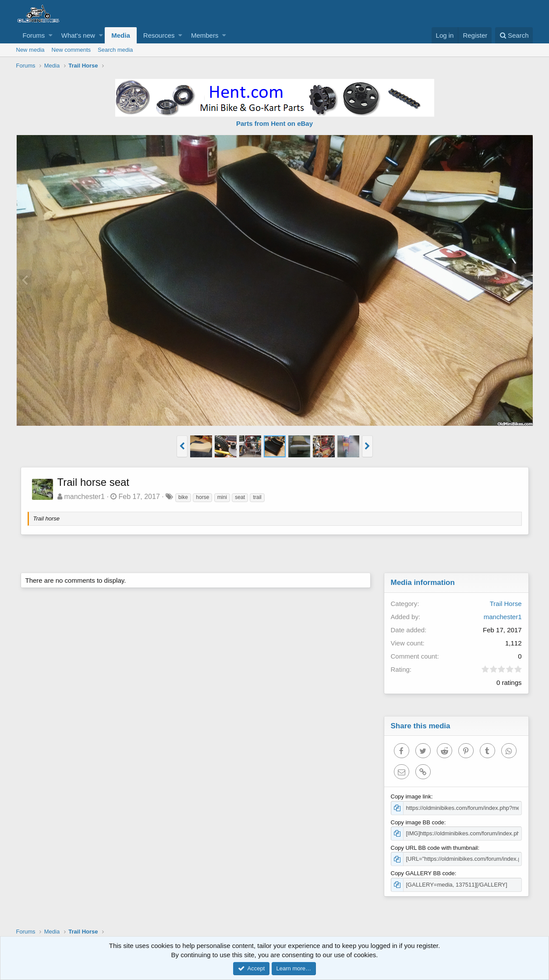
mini (222, 497)
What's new (78, 35)
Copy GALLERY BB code (423, 873)
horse (202, 497)
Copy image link (411, 796)
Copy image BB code (418, 822)
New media (30, 50)
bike (183, 497)
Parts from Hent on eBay (274, 123)
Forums (34, 35)
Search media (115, 50)
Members (205, 35)
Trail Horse (506, 604)
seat (240, 497)
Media (121, 35)
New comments (71, 50)
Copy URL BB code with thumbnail (434, 848)
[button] (51, 35)
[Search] (514, 35)
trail (257, 497)
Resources (159, 35)
